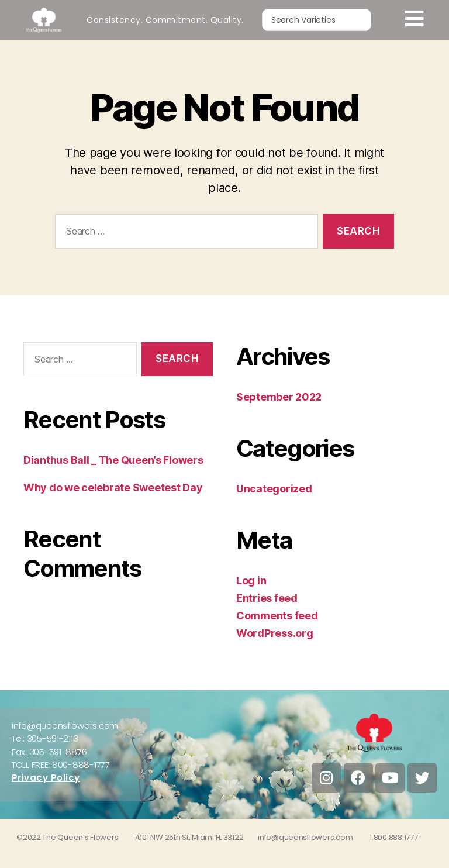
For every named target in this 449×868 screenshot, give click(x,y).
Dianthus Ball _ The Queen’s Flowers (113, 460)
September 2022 (279, 397)
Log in (251, 581)
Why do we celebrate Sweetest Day (113, 488)
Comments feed (277, 616)
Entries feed (267, 598)
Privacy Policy (46, 778)
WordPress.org (275, 633)
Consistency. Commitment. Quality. (165, 20)
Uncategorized (274, 489)
